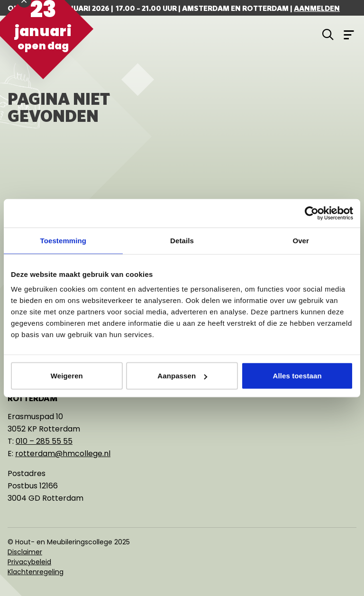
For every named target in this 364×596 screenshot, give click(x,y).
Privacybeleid (29, 562)
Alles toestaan (297, 376)
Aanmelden (317, 8)
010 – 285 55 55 (44, 441)
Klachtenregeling (36, 572)
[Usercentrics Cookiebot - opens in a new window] (312, 213)
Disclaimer (25, 552)
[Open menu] (349, 34)
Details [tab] (182, 240)
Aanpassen (182, 376)
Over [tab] (301, 240)
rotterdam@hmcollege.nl (63, 454)
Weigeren (67, 376)
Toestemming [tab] (64, 240)
